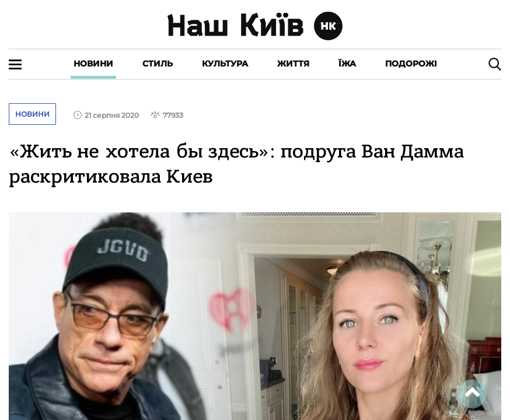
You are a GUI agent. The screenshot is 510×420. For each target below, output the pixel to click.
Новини (93, 64)
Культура (225, 64)
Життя (293, 64)
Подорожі (411, 64)
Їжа (347, 64)
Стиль (158, 64)
